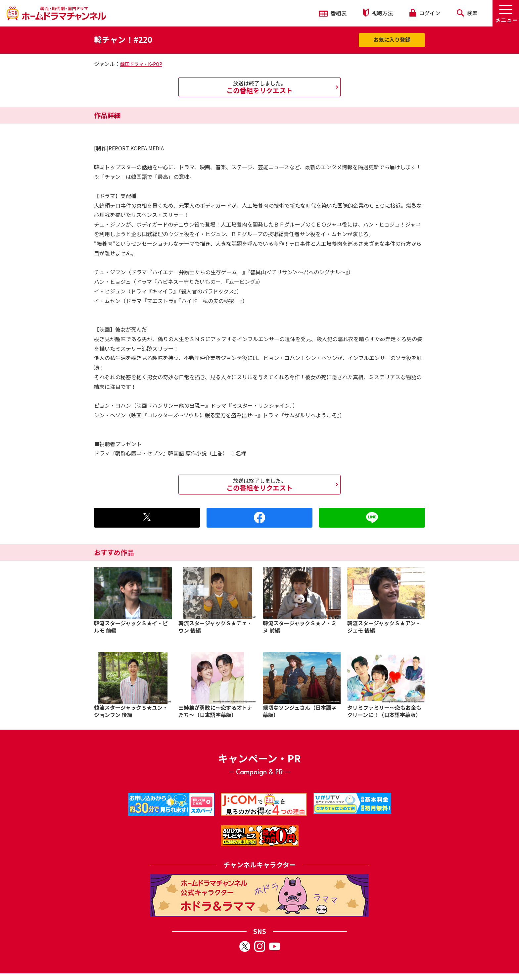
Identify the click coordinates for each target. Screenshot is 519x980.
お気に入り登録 (392, 39)
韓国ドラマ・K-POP (141, 64)
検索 (467, 13)
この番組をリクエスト (259, 87)
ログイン (425, 13)
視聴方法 (378, 13)
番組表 (333, 13)
